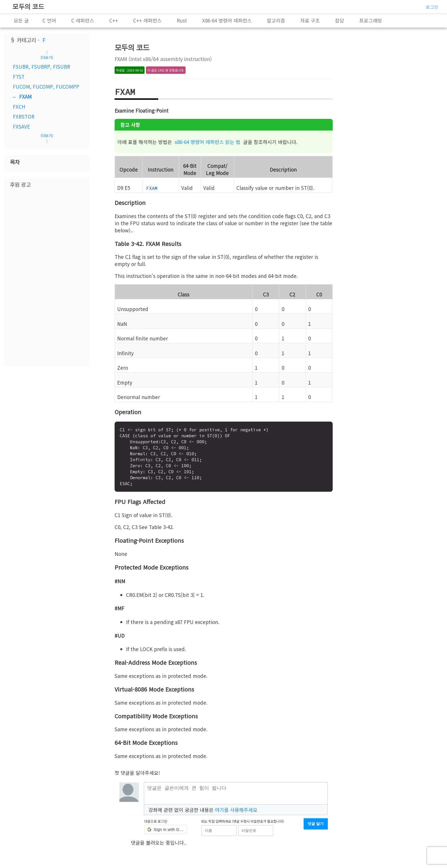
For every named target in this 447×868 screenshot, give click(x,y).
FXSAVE (21, 126)
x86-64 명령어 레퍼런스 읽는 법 (208, 142)
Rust (182, 20)
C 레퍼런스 (83, 20)
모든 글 (21, 20)
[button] (166, 832)
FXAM (25, 96)
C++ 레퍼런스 (147, 20)
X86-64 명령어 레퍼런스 (227, 20)
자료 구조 (310, 20)
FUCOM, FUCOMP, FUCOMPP (46, 87)
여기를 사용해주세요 (236, 811)
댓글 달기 (316, 826)
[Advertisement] (47, 277)
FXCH (19, 106)
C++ (114, 20)
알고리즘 (276, 20)
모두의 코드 (28, 6)
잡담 (340, 20)
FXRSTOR (24, 116)
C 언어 (49, 20)
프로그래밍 (371, 20)
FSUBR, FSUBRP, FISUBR (41, 67)
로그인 (432, 7)
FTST (19, 77)
